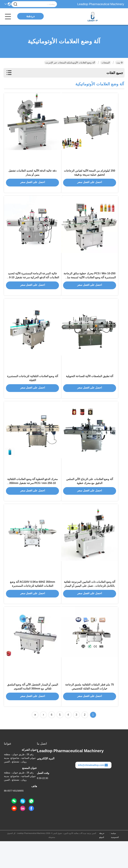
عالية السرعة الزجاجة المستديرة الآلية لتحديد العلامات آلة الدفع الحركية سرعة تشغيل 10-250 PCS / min (33, 286)
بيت (120, 63)
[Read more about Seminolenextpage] (43, 742)
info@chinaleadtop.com (93, 792)
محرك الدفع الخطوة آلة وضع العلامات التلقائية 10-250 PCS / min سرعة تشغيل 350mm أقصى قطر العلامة (33, 500)
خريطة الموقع (102, 862)
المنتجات (106, 63)
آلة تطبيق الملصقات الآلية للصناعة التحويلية (90, 389)
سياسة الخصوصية (115, 862)
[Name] (15, 4)
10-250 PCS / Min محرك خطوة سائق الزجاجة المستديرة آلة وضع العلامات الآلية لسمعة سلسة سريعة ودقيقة (90, 286)
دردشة (30, 16)
